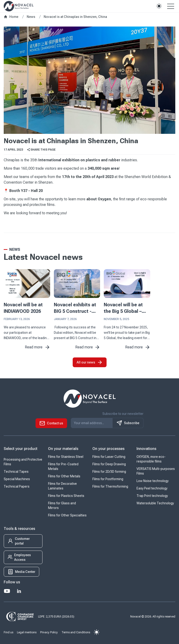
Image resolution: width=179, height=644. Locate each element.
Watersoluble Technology (155, 503)
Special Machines (17, 479)
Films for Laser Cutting (109, 457)
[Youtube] (7, 591)
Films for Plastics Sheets (66, 496)
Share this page (41, 150)
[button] (159, 6)
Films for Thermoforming (110, 486)
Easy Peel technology (152, 488)
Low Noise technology (153, 481)
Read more (38, 347)
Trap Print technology (152, 496)
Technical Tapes (16, 472)
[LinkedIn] (19, 591)
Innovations (146, 449)
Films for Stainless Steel (66, 457)
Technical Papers (17, 486)
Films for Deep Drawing (109, 464)
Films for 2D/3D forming (109, 472)
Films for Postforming (108, 479)
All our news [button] (90, 362)
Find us (8, 632)
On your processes (108, 449)
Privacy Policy (49, 632)
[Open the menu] (171, 6)
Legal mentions (27, 632)
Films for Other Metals (64, 476)
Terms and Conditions (76, 632)
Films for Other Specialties (67, 515)
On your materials (63, 449)
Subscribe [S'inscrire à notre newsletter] (128, 423)
